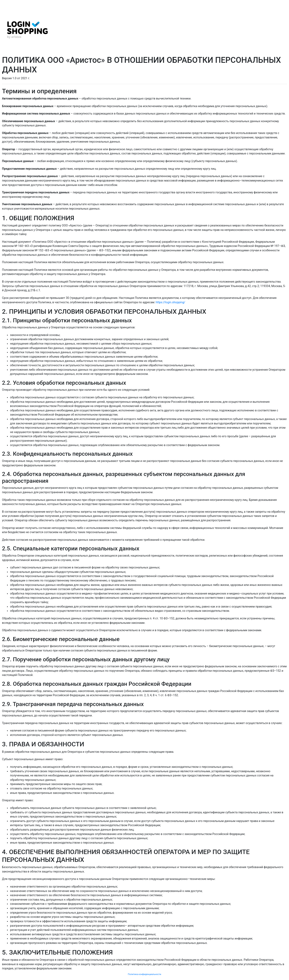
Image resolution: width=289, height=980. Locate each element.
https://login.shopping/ (170, 302)
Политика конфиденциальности (144, 974)
